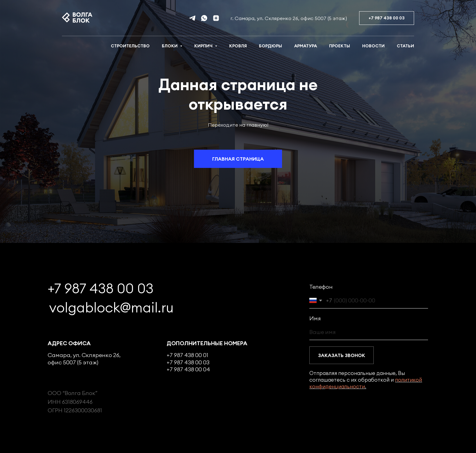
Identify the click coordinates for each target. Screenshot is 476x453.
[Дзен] (216, 18)
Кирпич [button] (204, 46)
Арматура (306, 46)
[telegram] (192, 18)
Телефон (321, 287)
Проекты (340, 46)
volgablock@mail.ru (111, 308)
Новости (373, 46)
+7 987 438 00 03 (101, 288)
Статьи (405, 46)
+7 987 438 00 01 (187, 355)
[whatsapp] (204, 18)
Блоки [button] (170, 46)
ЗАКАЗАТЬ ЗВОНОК (342, 355)
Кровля (238, 46)
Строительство (130, 46)
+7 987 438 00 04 (188, 369)
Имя (315, 318)
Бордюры (270, 46)
